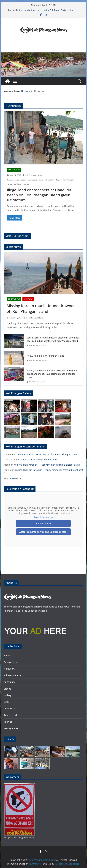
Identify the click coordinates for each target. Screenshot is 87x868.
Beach (23, 180)
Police (10, 184)
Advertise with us (13, 715)
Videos (7, 689)
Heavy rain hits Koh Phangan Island (45, 356)
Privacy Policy (11, 729)
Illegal (58, 180)
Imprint (8, 722)
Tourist (26, 184)
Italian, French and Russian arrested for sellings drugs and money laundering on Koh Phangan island (52, 374)
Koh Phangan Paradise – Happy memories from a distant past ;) (47, 465)
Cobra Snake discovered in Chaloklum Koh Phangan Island (48, 454)
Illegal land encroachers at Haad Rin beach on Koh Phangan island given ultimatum (39, 195)
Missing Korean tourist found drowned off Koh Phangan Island (41, 308)
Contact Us (10, 709)
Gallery (8, 695)
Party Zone (10, 682)
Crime (42, 180)
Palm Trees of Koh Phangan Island (39, 460)
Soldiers (17, 184)
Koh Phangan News (33, 175)
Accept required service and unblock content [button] (44, 532)
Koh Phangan (68, 180)
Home (7, 655)
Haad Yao (17, 478)
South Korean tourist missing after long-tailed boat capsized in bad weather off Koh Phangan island (53, 339)
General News (14, 170)
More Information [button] (43, 517)
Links (7, 702)
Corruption (33, 180)
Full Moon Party (12, 675)
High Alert (28, 299)
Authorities (14, 180)
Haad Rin (50, 180)
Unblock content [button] (43, 523)
